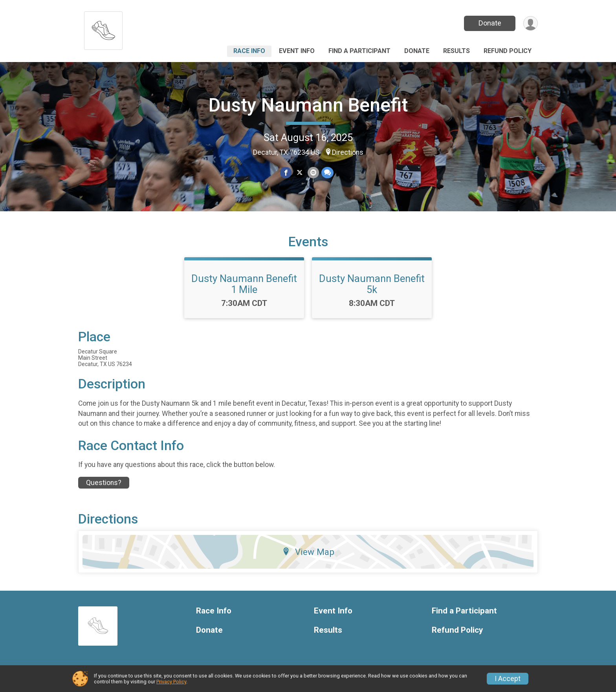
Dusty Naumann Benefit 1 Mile (244, 284)
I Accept (508, 679)
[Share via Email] (313, 173)
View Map (308, 552)
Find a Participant (359, 51)
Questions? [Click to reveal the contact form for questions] (104, 483)
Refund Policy (508, 51)
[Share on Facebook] (286, 173)
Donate (490, 23)
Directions (348, 152)
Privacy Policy (171, 682)
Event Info (297, 51)
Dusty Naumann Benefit (308, 105)
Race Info (249, 51)
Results (456, 51)
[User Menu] (531, 23)
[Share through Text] (327, 173)
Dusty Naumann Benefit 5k (372, 284)
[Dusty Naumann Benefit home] (103, 28)
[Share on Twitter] (300, 173)
